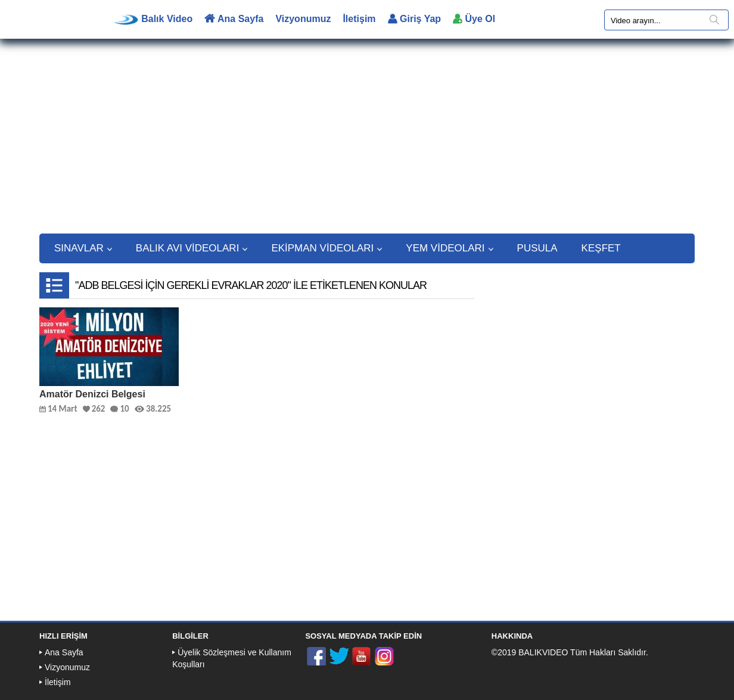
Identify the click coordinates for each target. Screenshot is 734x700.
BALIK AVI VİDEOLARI (192, 248)
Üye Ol (474, 19)
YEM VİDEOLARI (449, 248)
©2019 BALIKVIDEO (530, 652)
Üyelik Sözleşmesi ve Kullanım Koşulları (232, 658)
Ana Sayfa (234, 19)
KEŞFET (601, 248)
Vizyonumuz (303, 19)
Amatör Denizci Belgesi (92, 394)
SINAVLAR (83, 248)
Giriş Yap (415, 19)
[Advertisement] (367, 142)
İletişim (359, 19)
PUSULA (537, 248)
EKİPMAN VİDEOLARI (326, 248)
